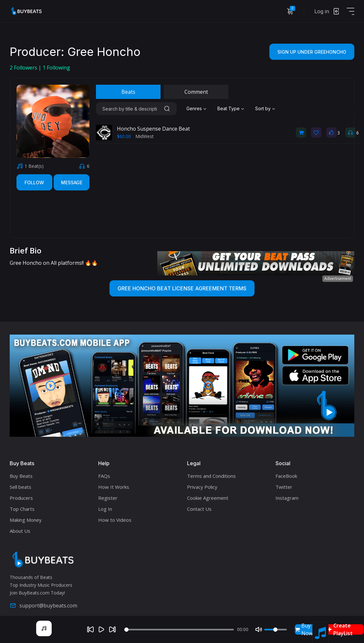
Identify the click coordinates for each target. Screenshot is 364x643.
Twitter (284, 487)
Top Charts (22, 509)
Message (72, 182)
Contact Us (199, 509)
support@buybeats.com (43, 605)
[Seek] (179, 630)
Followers (24, 68)
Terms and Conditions (211, 476)
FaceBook (286, 476)
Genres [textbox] (194, 108)
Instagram (287, 498)
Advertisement (338, 279)
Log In (105, 509)
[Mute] (259, 629)
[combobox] (197, 109)
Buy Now (304, 629)
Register (108, 498)
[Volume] (276, 630)
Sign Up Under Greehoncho (312, 52)
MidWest (145, 136)
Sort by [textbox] (263, 108)
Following (56, 68)
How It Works (114, 487)
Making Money (26, 520)
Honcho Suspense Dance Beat (153, 129)
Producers (21, 498)
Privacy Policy (202, 487)
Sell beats (21, 487)
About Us (20, 531)
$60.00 (124, 136)
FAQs (104, 476)
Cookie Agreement (208, 498)
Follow (34, 182)
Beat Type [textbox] (229, 108)
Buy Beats (21, 476)
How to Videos (115, 520)
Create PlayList (340, 629)
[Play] (101, 629)
